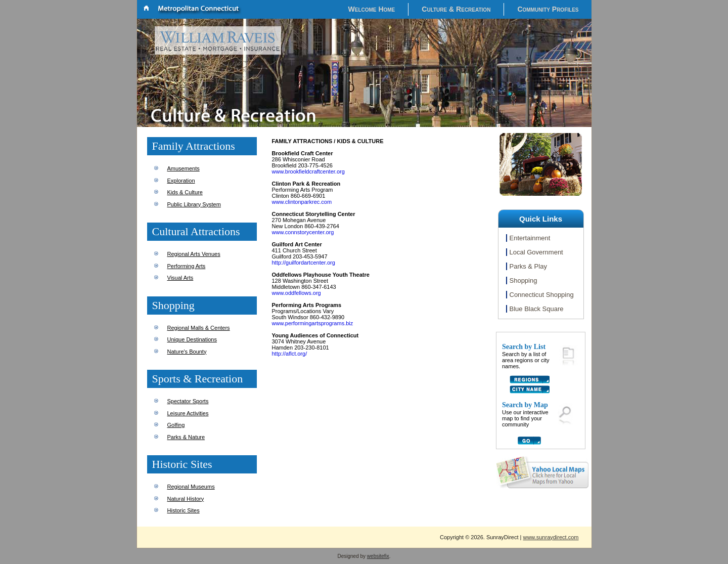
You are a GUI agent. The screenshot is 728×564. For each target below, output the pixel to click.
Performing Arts (187, 266)
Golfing (176, 425)
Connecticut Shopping (542, 295)
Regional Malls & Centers (199, 328)
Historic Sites (184, 510)
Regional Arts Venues (194, 254)
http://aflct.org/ (290, 354)
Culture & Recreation (456, 9)
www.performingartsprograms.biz (313, 323)
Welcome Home (372, 9)
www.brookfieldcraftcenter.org (308, 171)
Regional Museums (191, 487)
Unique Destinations (192, 339)
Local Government (536, 252)
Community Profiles (548, 9)
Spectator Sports (188, 401)
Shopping (524, 280)
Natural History (186, 499)
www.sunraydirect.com (551, 537)
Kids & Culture (185, 192)
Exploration (181, 181)
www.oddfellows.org (297, 293)
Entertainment (530, 238)
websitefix (378, 556)
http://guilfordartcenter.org (304, 263)
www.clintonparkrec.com (302, 202)
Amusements (184, 168)
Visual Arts (180, 278)
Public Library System (194, 204)
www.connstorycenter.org (303, 232)
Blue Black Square (537, 309)
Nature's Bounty (187, 352)
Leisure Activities (188, 413)
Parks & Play (528, 266)
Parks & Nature (186, 437)
